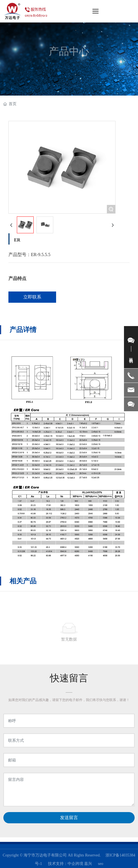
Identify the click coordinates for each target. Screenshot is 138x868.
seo (101, 864)
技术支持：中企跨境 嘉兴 (70, 864)
